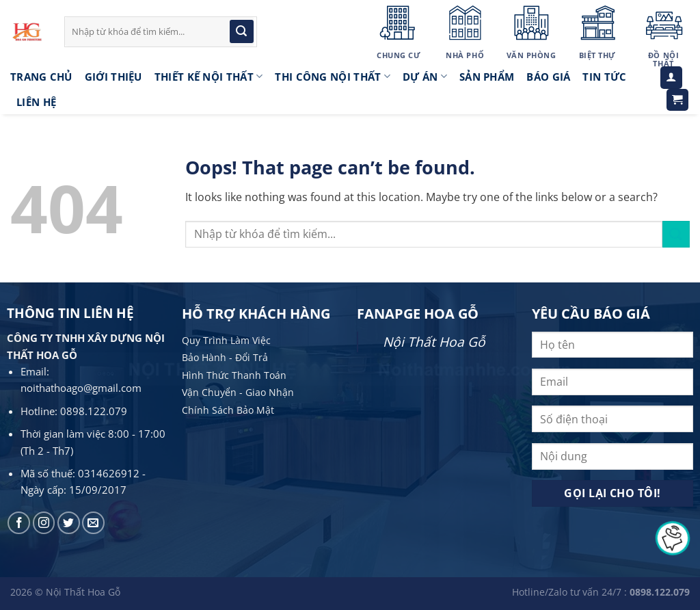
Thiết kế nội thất (209, 77)
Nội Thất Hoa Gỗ (434, 342)
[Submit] (241, 31)
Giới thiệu (113, 77)
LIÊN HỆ (36, 102)
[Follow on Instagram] (44, 523)
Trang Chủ (41, 77)
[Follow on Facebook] (19, 523)
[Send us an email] (93, 523)
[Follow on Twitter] (69, 523)
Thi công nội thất (333, 77)
